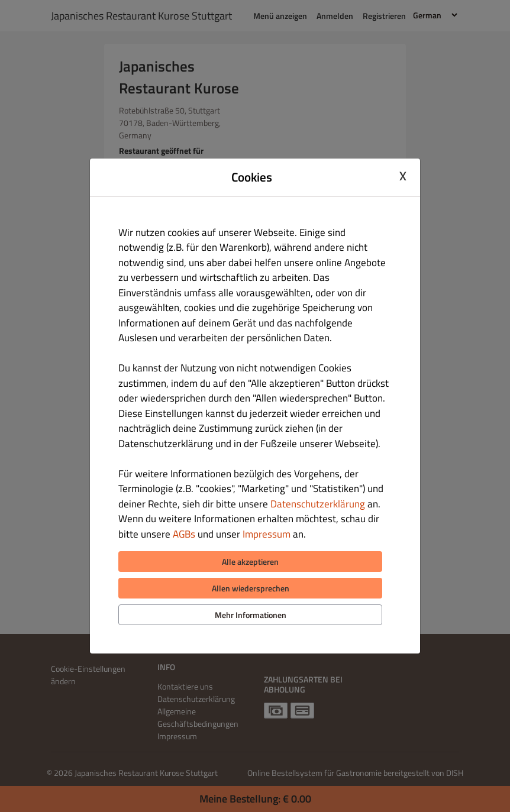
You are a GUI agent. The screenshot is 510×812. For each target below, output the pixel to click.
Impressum (267, 534)
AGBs (184, 534)
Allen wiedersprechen (251, 588)
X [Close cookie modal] (403, 176)
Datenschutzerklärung (318, 504)
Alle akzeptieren (250, 562)
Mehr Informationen (251, 615)
